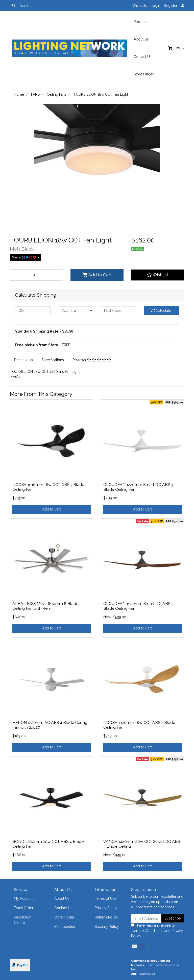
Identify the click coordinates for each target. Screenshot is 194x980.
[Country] (76, 311)
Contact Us (143, 57)
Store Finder (144, 74)
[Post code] (118, 311)
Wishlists (140, 6)
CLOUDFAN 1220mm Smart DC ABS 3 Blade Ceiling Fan (138, 487)
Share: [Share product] (25, 257)
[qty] (33, 311)
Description (23, 360)
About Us (141, 39)
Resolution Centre (23, 920)
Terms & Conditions (147, 931)
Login (155, 6)
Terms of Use (106, 899)
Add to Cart (97, 275)
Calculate (161, 311)
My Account (24, 899)
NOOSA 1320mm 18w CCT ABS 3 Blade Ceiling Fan (139, 725)
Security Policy (107, 927)
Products (141, 22)
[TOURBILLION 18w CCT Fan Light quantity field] (36, 275)
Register (171, 6)
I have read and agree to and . (157, 931)
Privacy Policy (106, 908)
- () (175, 48)
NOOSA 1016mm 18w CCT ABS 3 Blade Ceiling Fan (48, 487)
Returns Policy (106, 917)
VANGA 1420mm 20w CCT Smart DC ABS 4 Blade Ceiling (142, 844)
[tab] (23, 360)
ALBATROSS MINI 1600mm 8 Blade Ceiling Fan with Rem (45, 606)
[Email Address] (146, 918)
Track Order (24, 908)
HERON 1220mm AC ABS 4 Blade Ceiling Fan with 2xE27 (50, 725)
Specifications (53, 360)
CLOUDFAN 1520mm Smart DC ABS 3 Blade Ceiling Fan (138, 606)
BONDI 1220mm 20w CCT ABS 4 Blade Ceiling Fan (48, 844)
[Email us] (135, 947)
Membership (65, 927)
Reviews (92, 360)
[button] (158, 275)
